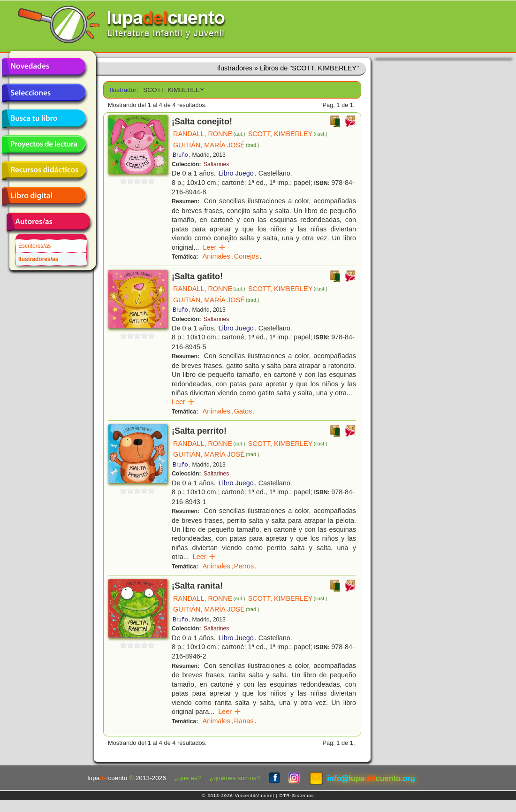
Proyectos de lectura (44, 145)
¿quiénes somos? (235, 778)
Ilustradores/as (38, 259)
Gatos (243, 411)
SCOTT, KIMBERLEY (288, 134)
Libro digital (44, 196)
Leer (214, 247)
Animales (216, 256)
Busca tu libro (44, 119)
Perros (244, 566)
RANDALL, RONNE (209, 134)
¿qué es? (188, 778)
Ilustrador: (123, 90)
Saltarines (216, 164)
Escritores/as (34, 246)
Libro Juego (236, 173)
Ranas (244, 721)
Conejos (247, 256)
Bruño (180, 155)
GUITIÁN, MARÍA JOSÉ (216, 145)
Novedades (44, 67)
